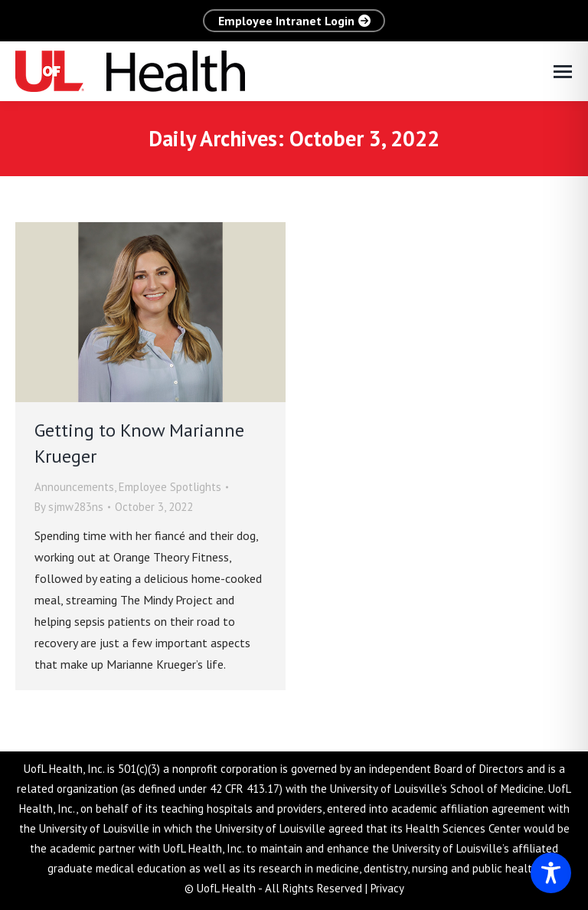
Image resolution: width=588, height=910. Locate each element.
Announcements (74, 487)
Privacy (387, 888)
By (69, 507)
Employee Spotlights (170, 487)
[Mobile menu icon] (563, 72)
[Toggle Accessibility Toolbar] (551, 873)
